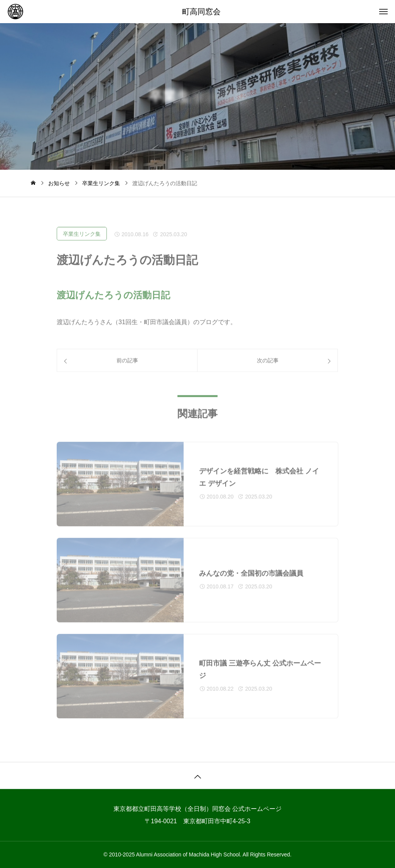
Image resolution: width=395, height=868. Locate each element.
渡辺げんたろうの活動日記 (113, 301)
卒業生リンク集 (82, 240)
